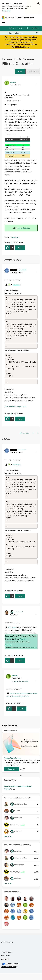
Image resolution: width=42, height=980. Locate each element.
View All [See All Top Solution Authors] (8, 843)
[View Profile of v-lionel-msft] (22, 270)
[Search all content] (24, 33)
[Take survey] (12, 776)
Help (27, 28)
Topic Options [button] (32, 71)
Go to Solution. (24, 228)
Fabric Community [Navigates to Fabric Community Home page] (25, 18)
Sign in (20, 28)
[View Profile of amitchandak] (18, 619)
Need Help (15, 237)
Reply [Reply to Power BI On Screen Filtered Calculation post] (20, 248)
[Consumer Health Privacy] (21, 973)
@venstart (16, 284)
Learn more (6, 11)
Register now (25, 47)
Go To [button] (34, 28)
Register (12, 28)
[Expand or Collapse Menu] (3, 23)
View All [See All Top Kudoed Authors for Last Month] (8, 890)
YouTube (23, 646)
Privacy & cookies (7, 959)
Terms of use (5, 962)
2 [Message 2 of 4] (11, 662)
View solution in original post (15, 410)
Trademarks (5, 966)
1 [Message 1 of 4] (11, 242)
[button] (20, 71)
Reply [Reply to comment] (20, 422)
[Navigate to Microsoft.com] (8, 18)
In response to (20, 688)
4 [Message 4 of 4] (11, 417)
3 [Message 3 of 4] (13, 710)
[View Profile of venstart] (13, 82)
